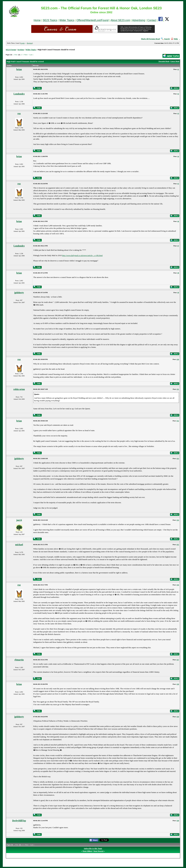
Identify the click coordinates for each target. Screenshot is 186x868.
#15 (178, 545)
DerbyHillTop (19, 821)
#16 (178, 585)
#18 (178, 684)
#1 (178, 69)
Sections (21, 50)
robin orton (19, 389)
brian (19, 69)
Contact (152, 20)
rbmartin (19, 660)
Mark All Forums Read (150, 39)
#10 (178, 359)
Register (30, 43)
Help (174, 39)
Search (165, 39)
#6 (178, 221)
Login (23, 43)
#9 (178, 292)
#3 (178, 113)
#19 (178, 717)
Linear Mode (175, 61)
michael (19, 545)
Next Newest (98, 851)
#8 (178, 273)
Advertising (139, 20)
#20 (178, 821)
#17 (178, 660)
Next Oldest (87, 851)
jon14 (19, 520)
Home (37, 20)
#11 (178, 389)
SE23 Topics (50, 20)
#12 (178, 421)
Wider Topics (67, 20)
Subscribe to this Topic (93, 848)
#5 (178, 184)
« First (15, 55)
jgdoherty (19, 293)
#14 (178, 520)
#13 (178, 458)
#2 (178, 94)
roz (19, 113)
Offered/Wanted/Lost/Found (92, 20)
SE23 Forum (11, 50)
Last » (31, 55)
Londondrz (19, 94)
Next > (26, 55)
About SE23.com (120, 20)
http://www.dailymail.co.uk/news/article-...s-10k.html (82, 255)
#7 (178, 246)
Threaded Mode (164, 61)
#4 (178, 156)
